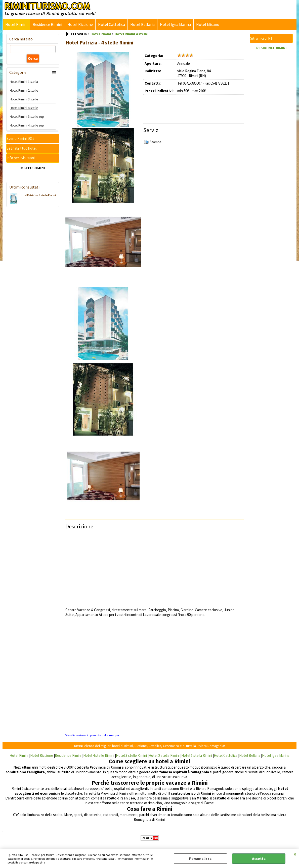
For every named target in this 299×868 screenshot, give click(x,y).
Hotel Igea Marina (175, 24)
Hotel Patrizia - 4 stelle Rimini (32, 196)
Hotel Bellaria (142, 24)
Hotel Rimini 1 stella (24, 82)
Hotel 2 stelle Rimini (164, 755)
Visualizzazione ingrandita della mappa (92, 735)
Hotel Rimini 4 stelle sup (27, 125)
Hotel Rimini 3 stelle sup (27, 116)
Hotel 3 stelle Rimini (131, 755)
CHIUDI (295, 854)
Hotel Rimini (16, 24)
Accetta (259, 859)
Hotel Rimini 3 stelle (24, 99)
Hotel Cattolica (112, 24)
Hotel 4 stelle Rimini (99, 755)
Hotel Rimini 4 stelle (24, 108)
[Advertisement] (202, 107)
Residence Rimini (47, 24)
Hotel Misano (208, 24)
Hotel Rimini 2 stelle (24, 90)
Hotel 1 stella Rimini (197, 755)
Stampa (156, 142)
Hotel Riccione (80, 24)
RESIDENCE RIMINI (271, 48)
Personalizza (200, 859)
